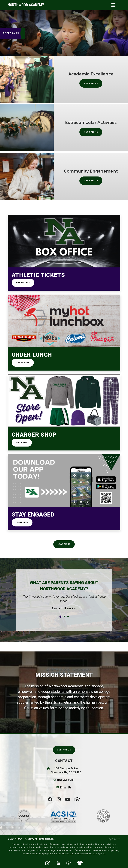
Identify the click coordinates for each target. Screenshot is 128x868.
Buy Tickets (23, 283)
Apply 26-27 (11, 33)
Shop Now (22, 443)
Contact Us (64, 750)
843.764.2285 (66, 780)
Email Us (66, 788)
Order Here (23, 363)
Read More (91, 83)
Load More (64, 544)
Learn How (22, 522)
